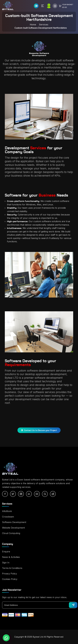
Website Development (13, 528)
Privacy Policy (9, 574)
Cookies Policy (10, 579)
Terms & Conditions (12, 568)
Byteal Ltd (38, 637)
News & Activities (11, 557)
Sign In (6, 563)
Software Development (14, 522)
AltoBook (7, 511)
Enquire (6, 552)
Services (44, 25)
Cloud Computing (11, 533)
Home (33, 25)
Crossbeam (8, 517)
